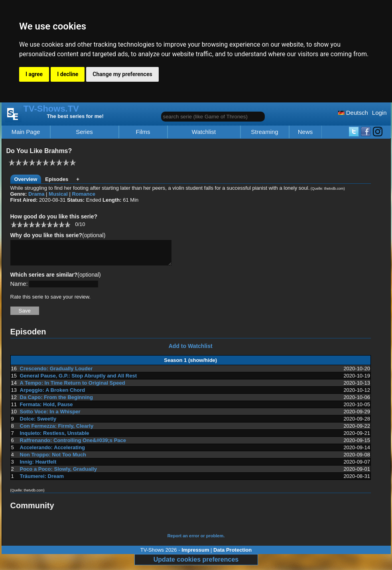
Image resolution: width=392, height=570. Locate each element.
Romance (84, 194)
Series (84, 132)
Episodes (57, 179)
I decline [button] (68, 74)
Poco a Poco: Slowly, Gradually (58, 474)
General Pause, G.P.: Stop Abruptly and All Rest (79, 380)
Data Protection (232, 555)
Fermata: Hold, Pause (46, 409)
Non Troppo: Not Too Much (53, 459)
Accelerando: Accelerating (53, 452)
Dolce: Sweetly (38, 424)
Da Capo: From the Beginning (56, 402)
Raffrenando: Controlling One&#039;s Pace (73, 445)
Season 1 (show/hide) (190, 365)
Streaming (264, 132)
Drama (36, 194)
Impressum (195, 555)
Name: (19, 288)
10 (67, 224)
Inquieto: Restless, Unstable (55, 438)
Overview (26, 179)
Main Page (26, 132)
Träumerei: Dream (42, 481)
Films (143, 132)
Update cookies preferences (196, 564)
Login (379, 113)
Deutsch (353, 113)
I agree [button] (34, 74)
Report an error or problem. (196, 541)
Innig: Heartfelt (38, 467)
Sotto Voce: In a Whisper (50, 416)
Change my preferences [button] (122, 74)
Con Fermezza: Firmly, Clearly (57, 431)
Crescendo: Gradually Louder (56, 373)
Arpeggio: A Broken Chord (53, 395)
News (305, 132)
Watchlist (204, 132)
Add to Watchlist (191, 351)
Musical (58, 194)
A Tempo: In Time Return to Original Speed (73, 388)
